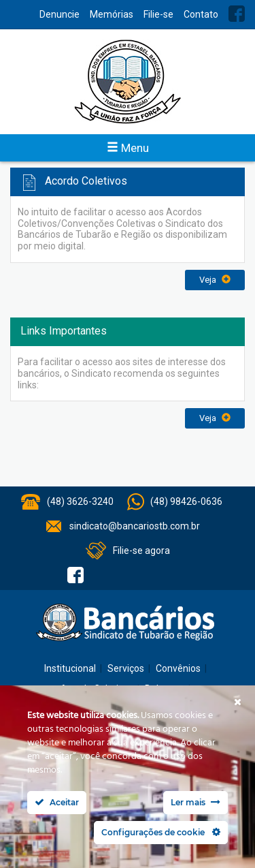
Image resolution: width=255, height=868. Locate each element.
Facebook (237, 14)
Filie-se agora (141, 551)
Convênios (178, 668)
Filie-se (158, 14)
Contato (201, 14)
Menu (128, 148)
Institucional (70, 668)
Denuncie (60, 14)
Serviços (126, 668)
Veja (215, 280)
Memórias (112, 14)
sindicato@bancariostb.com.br (135, 526)
